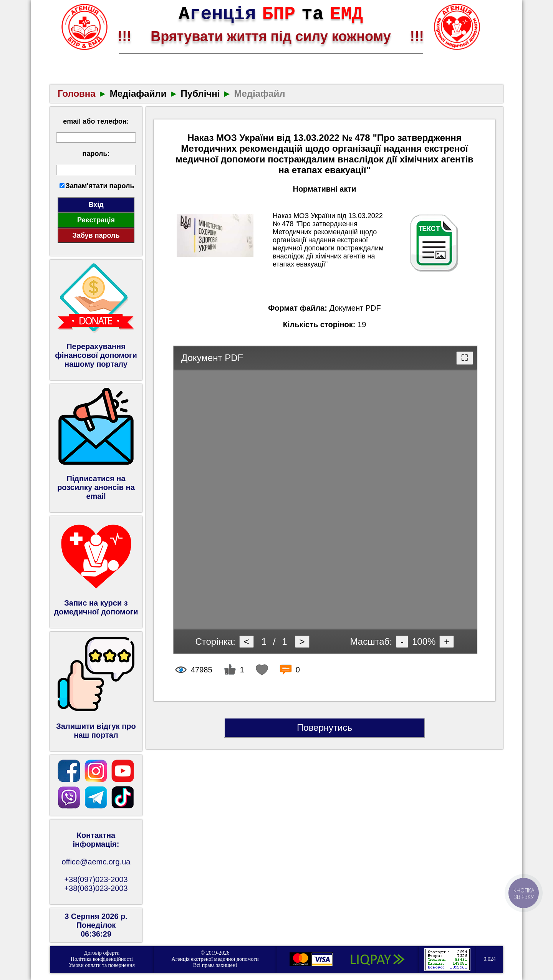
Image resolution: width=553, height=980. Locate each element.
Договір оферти (102, 953)
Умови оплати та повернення (102, 965)
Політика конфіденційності (102, 959)
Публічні (200, 94)
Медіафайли (138, 94)
